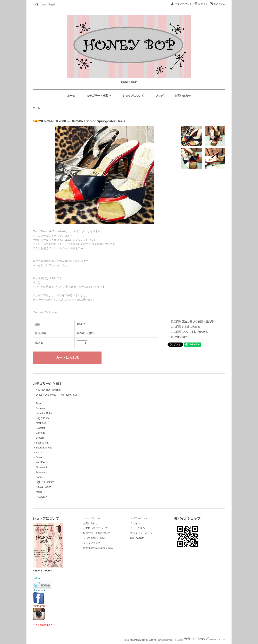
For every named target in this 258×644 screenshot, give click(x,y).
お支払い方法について (95, 528)
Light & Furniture (45, 482)
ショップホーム (92, 518)
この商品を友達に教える (186, 327)
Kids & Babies (44, 487)
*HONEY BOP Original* (49, 390)
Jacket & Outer (44, 413)
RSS (133, 538)
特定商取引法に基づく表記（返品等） (193, 321)
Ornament (41, 467)
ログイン (203, 4)
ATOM (141, 538)
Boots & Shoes (44, 448)
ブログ (159, 96)
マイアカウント (183, 4)
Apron (39, 453)
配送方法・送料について (97, 533)
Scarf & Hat (42, 443)
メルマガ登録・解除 (94, 538)
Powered (200, 640)
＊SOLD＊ (42, 497)
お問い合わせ (183, 96)
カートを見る (138, 528)
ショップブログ (92, 543)
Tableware (42, 472)
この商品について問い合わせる (190, 332)
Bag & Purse (43, 418)
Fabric (39, 477)
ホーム (71, 96)
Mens (39, 492)
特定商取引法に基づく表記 (98, 548)
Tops (38, 403)
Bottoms (40, 408)
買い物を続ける (180, 337)
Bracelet (40, 428)
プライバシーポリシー (143, 533)
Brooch (40, 438)
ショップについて (133, 96)
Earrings (41, 433)
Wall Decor (42, 462)
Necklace (41, 423)
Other (39, 457)
